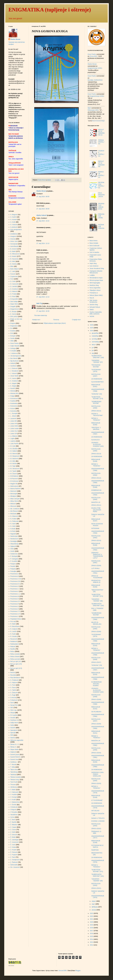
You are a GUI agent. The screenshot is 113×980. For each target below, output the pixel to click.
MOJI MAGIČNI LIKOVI (101, 195)
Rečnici (13, 672)
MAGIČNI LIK (96, 502)
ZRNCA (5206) (96, 699)
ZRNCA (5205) (96, 724)
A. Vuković (14, 225)
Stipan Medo (15, 749)
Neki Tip (39, 303)
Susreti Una (14, 759)
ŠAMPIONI (95, 850)
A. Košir (13, 222)
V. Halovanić (14, 792)
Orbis (12, 549)
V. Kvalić (13, 800)
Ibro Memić (14, 358)
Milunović (13, 506)
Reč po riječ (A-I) (16, 661)
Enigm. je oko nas (16, 319)
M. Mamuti (14, 454)
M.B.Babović (15, 476)
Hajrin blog (93, 263)
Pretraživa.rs (94, 293)
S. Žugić (13, 695)
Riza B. (92, 298)
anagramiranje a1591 (95, 68)
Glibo (12, 341)
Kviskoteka (14, 403)
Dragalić (13, 306)
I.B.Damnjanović (16, 356)
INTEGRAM (95, 528)
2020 (92, 922)
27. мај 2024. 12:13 (43, 243)
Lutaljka (92, 275)
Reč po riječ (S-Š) (16, 668)
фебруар (95, 907)
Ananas (13, 239)
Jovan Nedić (14, 376)
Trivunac (13, 785)
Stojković (13, 752)
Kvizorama (14, 406)
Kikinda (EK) (14, 393)
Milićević (13, 504)
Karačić (13, 388)
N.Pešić (13, 531)
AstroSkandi (14, 246)
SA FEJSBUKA (96, 712)
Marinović (14, 491)
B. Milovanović (15, 254)
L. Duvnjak (14, 413)
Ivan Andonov (94, 266)
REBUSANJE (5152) (96, 708)
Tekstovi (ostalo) (16, 777)
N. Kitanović (14, 516)
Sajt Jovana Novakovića (93, 301)
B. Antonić (14, 249)
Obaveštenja (15, 544)
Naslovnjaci (14, 536)
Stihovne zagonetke (17, 740)
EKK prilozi (14, 316)
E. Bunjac (14, 312)
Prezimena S (15, 606)
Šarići (12, 703)
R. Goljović (14, 629)
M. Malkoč (14, 451)
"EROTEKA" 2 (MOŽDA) (96, 428)
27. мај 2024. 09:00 (43, 209)
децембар (95, 333)
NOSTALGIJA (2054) (96, 825)
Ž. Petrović (14, 852)
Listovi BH (14, 421)
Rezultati (13, 675)
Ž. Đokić (13, 837)
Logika (13, 438)
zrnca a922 (93, 56)
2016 (92, 933)
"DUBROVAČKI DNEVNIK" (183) (98, 357)
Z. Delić (13, 832)
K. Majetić (14, 383)
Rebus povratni (15, 659)
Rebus (12, 651)
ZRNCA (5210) (96, 540)
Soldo (12, 725)
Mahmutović (14, 486)
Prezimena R (15, 604)
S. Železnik (14, 693)
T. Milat (13, 767)
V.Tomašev (14, 812)
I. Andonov (14, 353)
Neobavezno (15, 539)
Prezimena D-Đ (15, 581)
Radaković (14, 641)
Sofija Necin (14, 723)
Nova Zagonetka (95, 288)
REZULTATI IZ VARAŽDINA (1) (101, 132)
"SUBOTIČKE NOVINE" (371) (97, 871)
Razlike (13, 649)
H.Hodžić (13, 351)
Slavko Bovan (41, 191)
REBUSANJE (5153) (96, 674)
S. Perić (13, 685)
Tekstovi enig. (15, 780)
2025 (92, 328)
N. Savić (13, 524)
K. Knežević (14, 381)
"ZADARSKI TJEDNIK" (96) (97, 600)
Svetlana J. (14, 762)
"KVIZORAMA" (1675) (96, 371)
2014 (92, 939)
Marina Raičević (16, 489)
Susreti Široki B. (16, 757)
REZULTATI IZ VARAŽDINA (101, 164)
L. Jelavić (13, 416)
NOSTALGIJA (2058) (96, 696)
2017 (92, 931)
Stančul (13, 738)
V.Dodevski (14, 807)
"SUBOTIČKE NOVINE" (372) (97, 595)
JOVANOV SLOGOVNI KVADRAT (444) (97, 690)
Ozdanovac (14, 554)
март (94, 904)
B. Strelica (14, 264)
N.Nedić (13, 529)
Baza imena (93, 241)
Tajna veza (14, 769)
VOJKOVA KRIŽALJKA (101, 153)
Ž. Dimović (14, 835)
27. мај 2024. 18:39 (43, 311)
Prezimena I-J (15, 589)
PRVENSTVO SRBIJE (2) (96, 581)
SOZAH (13, 728)
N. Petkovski (14, 521)
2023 (92, 913)
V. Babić (13, 790)
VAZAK (92, 316)
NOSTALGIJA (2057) (96, 720)
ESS (12, 333)
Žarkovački (14, 865)
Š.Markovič (14, 700)
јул (93, 348)
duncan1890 (63, 971)
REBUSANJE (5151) (96, 732)
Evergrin (13, 336)
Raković (13, 646)
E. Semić (13, 314)
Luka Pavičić (15, 444)
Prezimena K (15, 591)
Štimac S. (14, 747)
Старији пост (76, 320)
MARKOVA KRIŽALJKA (101, 174)
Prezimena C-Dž (16, 579)
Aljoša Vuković (42, 215)
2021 (92, 919)
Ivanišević (14, 366)
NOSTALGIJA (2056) (96, 749)
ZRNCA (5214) (96, 411)
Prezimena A (15, 574)
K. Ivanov (13, 378)
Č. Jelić (13, 271)
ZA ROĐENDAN (97, 379)
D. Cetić (13, 281)
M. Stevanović (15, 469)
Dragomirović (15, 309)
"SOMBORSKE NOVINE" (96, 402)
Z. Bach (13, 820)
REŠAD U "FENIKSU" (96, 419)
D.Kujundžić (14, 299)
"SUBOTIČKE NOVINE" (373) (97, 398)
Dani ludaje (14, 302)
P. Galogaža (14, 559)
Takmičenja (14, 772)
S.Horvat (13, 698)
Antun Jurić (14, 241)
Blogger (78, 971)
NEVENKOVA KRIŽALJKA (101, 185)
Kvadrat (13, 401)
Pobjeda (13, 569)
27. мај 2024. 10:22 (43, 221)
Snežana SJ (14, 720)
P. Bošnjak (14, 556)
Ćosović (13, 274)
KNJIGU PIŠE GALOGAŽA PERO (96, 510)
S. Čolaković (14, 680)
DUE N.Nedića (94, 252)
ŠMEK (92, 310)
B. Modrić (13, 256)
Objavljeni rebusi (95, 290)
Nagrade (13, 534)
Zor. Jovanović (15, 867)
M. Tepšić (13, 471)
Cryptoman (14, 276)
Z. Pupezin (14, 855)
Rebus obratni (15, 656)
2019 (92, 925)
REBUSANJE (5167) (96, 520)
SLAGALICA (95, 440)
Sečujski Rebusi (95, 307)
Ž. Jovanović (15, 842)
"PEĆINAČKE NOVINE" (96, 366)
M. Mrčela (14, 464)
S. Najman (14, 682)
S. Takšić (13, 690)
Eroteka (13, 331)
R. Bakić (13, 624)
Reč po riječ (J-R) (16, 664)
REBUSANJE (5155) (96, 586)
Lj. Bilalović (14, 436)
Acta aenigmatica (16, 229)
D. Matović (14, 291)
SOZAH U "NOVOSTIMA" (97, 415)
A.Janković (14, 227)
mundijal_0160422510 (95, 80)
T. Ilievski (13, 765)
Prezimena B (15, 576)
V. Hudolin (14, 795)
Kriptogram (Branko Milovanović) (96, 272)
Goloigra (13, 348)
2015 (92, 936)
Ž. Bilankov (14, 825)
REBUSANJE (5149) (96, 796)
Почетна (56, 320)
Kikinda (13, 391)
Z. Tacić (13, 857)
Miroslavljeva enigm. (96, 278)
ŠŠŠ (12, 735)
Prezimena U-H (15, 614)
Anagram (13, 236)
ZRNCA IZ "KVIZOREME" (97, 577)
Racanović (14, 639)
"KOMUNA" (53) (97, 665)
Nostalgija (14, 541)
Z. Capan (13, 827)
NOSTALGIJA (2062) (96, 537)
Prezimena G (15, 586)
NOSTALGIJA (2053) (96, 884)
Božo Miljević (15, 269)
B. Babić (13, 251)
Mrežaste (13, 514)
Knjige (12, 396)
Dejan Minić (14, 304)
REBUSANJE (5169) (96, 460)
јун (93, 350)
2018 (92, 928)
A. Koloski (14, 219)
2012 (92, 945)
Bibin (12, 266)
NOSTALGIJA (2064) (96, 474)
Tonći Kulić (14, 782)
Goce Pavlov (15, 343)
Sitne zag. (14, 710)
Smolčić (13, 718)
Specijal (13, 733)
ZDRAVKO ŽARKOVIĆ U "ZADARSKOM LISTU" (97, 555)
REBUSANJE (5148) (96, 842)
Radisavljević (15, 644)
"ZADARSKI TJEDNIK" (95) (97, 880)
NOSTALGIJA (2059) (96, 659)
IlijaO (89, 108)
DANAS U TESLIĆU (98, 818)
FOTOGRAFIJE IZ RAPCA (97, 846)
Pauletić (13, 566)
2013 (92, 942)
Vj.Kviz (13, 817)
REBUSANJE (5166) (96, 544)
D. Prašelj (14, 294)
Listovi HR (14, 424)
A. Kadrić (13, 217)
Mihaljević (14, 496)
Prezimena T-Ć (15, 611)
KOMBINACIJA (96, 490)
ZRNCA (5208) (96, 632)
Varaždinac (14, 815)
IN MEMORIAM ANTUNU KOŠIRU (96, 684)
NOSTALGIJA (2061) (96, 562)
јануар (94, 910)
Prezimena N (15, 599)
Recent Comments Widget (98, 121)
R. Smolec (14, 636)
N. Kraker (13, 519)
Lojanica (13, 441)
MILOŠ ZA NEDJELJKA (96, 623)
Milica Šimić (14, 501)
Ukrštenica (14, 787)
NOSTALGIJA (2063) (96, 499)
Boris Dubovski (94, 246)
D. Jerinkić (14, 286)
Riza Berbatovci (16, 678)
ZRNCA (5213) (96, 454)
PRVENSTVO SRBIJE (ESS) (101, 206)
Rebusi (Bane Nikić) (96, 295)
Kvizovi (13, 408)
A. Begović (14, 215)
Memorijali (14, 494)
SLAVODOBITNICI (97, 382)
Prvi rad (13, 621)
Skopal (13, 713)
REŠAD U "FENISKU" (96, 866)
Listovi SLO (14, 431)
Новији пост (36, 320)
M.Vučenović (15, 481)
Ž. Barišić (13, 822)
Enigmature (14, 326)
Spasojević (14, 730)
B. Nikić (13, 261)
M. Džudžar (14, 449)
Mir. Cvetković (15, 509)
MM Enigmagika (95, 283)
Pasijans (13, 564)
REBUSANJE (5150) (96, 761)
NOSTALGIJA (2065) (96, 450)
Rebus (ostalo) (15, 654)
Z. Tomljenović (15, 860)
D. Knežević (14, 289)
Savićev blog (94, 305)
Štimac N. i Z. (15, 744)
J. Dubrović (14, 368)
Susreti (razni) (15, 755)
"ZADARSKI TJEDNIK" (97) (97, 361)
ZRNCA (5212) (96, 478)
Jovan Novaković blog (97, 268)
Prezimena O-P (15, 601)
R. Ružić (13, 634)
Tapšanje (13, 775)
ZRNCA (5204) (96, 753)
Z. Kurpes (14, 850)
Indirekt (13, 363)
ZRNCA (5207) (96, 662)
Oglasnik (13, 546)
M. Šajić (13, 466)
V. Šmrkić (13, 805)
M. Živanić (14, 474)
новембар (95, 336)
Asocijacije (14, 244)
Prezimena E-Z (15, 584)
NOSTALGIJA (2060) (96, 628)
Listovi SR (14, 434)
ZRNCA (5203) (96, 783)
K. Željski (13, 386)
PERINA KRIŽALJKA (101, 142)
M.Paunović (14, 479)
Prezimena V (15, 616)
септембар (96, 342)
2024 (92, 331)
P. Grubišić (14, 561)
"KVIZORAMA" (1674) (96, 635)
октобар (95, 339)
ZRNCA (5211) (96, 505)
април (94, 901)
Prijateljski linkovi (16, 619)
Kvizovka (13, 411)
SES (12, 708)
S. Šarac (13, 688)
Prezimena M (15, 596)
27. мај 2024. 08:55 (43, 197)
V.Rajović (13, 810)
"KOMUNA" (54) (97, 394)
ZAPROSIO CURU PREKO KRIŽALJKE (98, 774)
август (94, 345)
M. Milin (13, 461)
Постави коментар (41, 315)
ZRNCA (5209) (96, 566)
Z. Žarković (14, 862)
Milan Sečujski (15, 499)
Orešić (12, 551)
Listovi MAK (14, 426)
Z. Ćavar (13, 830)
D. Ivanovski (14, 284)
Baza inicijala (94, 243)
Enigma (13, 323)
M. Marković (14, 459)
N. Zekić (13, 526)
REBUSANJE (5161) (96, 386)
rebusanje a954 (93, 110)
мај (93, 353)
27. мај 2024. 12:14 (43, 297)
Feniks (13, 338)
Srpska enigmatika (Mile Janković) (96, 313)
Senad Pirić (14, 705)
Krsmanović (14, 398)
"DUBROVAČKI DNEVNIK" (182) (98, 605)
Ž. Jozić (13, 845)
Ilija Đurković (15, 361)
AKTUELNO (95, 811)
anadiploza (14, 234)
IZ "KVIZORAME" (97, 800)
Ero (12, 328)
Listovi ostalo (15, 428)
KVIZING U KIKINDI (98, 821)
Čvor (12, 279)
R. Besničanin (15, 626)
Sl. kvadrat (14, 715)
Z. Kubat (13, 847)
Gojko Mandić (15, 346)
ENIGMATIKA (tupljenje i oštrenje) (50, 10)
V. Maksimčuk (15, 802)
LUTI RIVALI (95, 568)
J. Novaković (15, 371)
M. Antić (13, 446)
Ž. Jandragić (14, 840)
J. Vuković (14, 373)
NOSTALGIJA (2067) (96, 375)
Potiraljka (13, 571)
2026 (92, 325)
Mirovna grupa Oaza (96, 280)
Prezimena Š (15, 609)
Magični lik (14, 484)
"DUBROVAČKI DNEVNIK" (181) (98, 875)
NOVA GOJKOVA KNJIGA (97, 525)
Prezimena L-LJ (16, 594)
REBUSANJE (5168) (96, 486)
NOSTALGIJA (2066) (96, 407)
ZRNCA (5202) (96, 829)
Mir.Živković (14, 511)
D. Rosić (13, 296)
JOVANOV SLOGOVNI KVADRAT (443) (97, 444)
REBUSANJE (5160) (96, 424)
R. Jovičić (14, 631)
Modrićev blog (94, 285)
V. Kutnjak (14, 797)
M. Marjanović (15, 456)
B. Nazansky (15, 259)
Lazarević (14, 418)
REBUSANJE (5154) (96, 645)
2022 (92, 916)
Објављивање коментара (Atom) (55, 323)
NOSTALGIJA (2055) (96, 780)
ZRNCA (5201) (96, 888)
